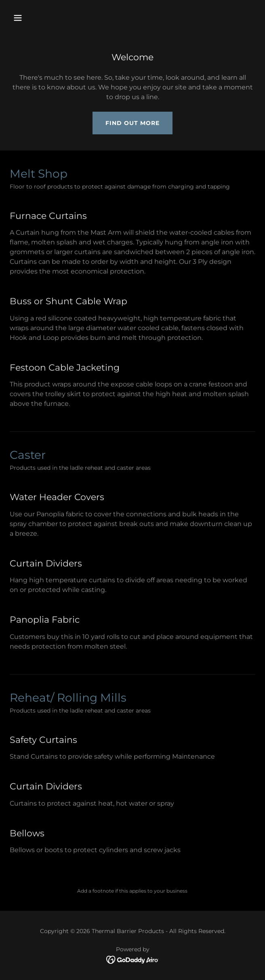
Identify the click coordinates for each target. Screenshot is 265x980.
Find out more (132, 123)
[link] (133, 959)
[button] (38, 18)
